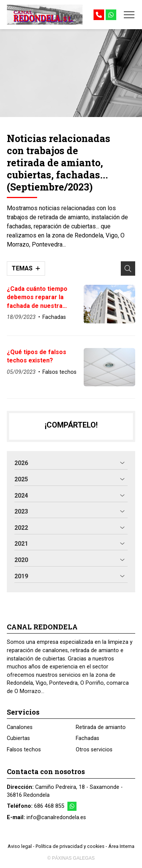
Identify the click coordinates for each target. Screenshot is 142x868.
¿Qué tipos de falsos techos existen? (37, 356)
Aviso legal (20, 846)
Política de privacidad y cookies (70, 846)
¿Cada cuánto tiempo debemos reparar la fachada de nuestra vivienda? (37, 298)
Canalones (20, 727)
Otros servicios (94, 750)
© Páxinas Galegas (71, 858)
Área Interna (121, 846)
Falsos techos (59, 372)
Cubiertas (18, 738)
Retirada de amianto (101, 727)
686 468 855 (49, 806)
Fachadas (54, 317)
